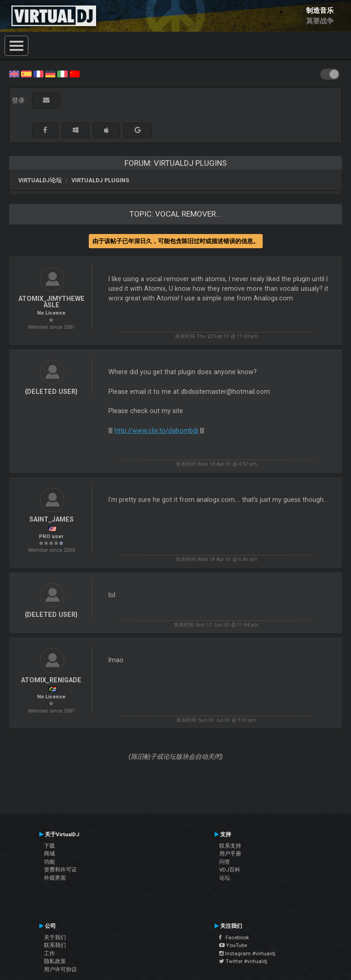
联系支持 (230, 846)
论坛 (225, 878)
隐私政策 (55, 961)
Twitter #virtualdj (243, 961)
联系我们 (55, 945)
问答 (225, 862)
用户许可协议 (60, 969)
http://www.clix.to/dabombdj (156, 430)
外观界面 (55, 878)
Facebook (234, 937)
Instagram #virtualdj (247, 953)
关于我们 (55, 937)
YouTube (233, 945)
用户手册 (230, 854)
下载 (49, 846)
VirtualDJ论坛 (40, 180)
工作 (49, 953)
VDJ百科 (230, 870)
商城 (49, 854)
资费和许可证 (60, 870)
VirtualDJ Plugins (100, 180)
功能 (49, 862)
